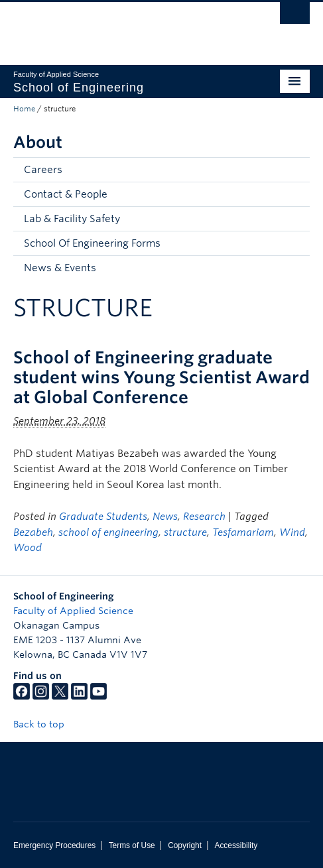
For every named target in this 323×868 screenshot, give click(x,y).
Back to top (45, 724)
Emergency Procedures (54, 845)
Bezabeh (33, 532)
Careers (43, 170)
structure (185, 532)
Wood (28, 548)
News (165, 517)
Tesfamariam (243, 532)
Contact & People (66, 194)
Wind (292, 532)
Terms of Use (132, 845)
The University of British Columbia (117, 27)
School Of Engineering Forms (92, 243)
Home (24, 109)
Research (204, 517)
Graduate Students (103, 517)
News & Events (60, 268)
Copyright (185, 845)
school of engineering (108, 532)
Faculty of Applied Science (73, 611)
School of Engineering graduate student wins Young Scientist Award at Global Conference (161, 377)
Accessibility (236, 845)
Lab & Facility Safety (72, 219)
